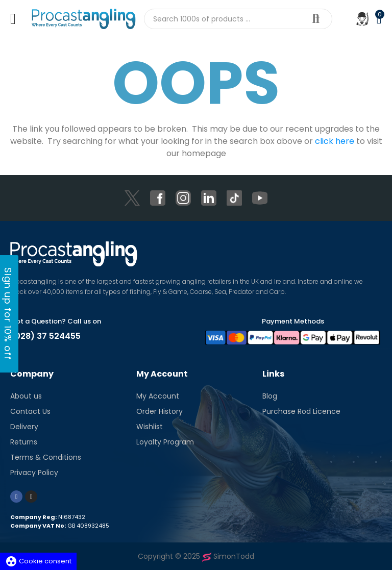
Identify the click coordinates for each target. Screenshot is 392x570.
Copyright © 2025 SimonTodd (196, 556)
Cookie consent (38, 561)
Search (316, 19)
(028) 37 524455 (45, 336)
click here (335, 141)
